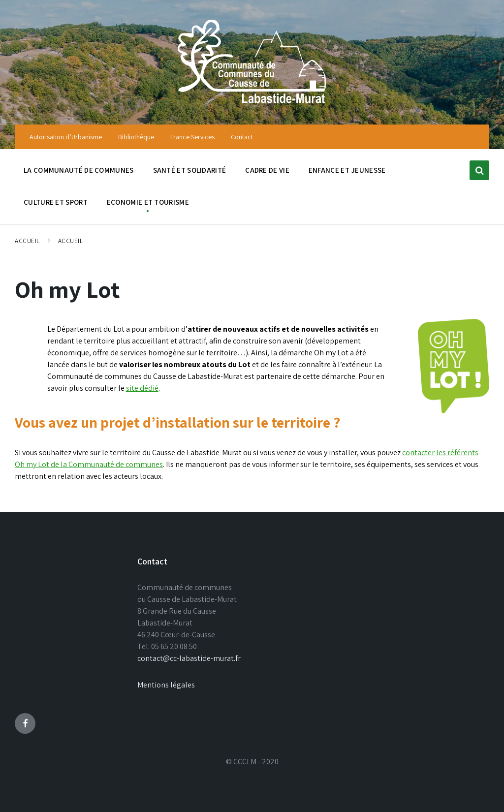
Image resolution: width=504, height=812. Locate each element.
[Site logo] (252, 105)
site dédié (142, 388)
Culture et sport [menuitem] (56, 202)
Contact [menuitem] (242, 137)
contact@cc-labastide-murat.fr (189, 658)
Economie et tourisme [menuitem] (148, 202)
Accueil (27, 241)
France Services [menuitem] (192, 137)
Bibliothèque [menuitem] (136, 137)
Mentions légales (166, 685)
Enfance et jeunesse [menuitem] (347, 170)
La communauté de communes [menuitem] (79, 170)
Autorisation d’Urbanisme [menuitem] (66, 137)
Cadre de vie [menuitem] (267, 170)
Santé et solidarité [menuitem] (190, 170)
